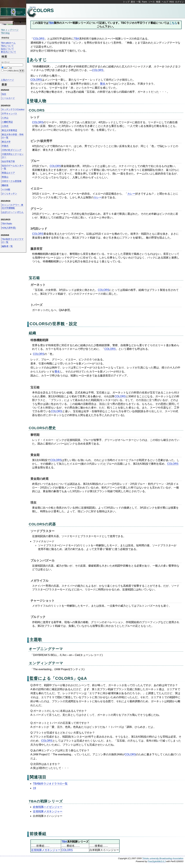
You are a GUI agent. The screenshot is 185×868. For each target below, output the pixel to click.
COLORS (43, 10)
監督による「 (42, 678)
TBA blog (5, 33)
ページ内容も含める (11, 71)
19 (34, 788)
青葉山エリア (8, 173)
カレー (131, 194)
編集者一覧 (7, 246)
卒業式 (5, 146)
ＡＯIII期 (6, 190)
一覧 (138, 2)
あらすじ (38, 60)
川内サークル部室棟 (12, 181)
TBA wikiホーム (8, 43)
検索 (158, 2)
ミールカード (8, 98)
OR (11, 68)
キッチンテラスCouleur (13, 109)
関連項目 (38, 777)
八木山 (5, 118)
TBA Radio (7, 224)
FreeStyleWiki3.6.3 (157, 861)
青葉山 (5, 177)
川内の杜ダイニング (12, 150)
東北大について (8, 52)
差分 (133, 2)
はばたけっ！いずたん (13, 212)
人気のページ (7, 80)
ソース (151, 2)
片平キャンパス (9, 114)
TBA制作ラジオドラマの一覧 (50, 784)
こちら (173, 23)
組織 (32, 333)
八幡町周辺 (7, 122)
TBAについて (7, 46)
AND (5, 68)
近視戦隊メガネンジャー (48, 811)
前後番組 (38, 834)
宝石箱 (34, 278)
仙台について (7, 49)
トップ (126, 2)
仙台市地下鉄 (8, 161)
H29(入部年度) (9, 228)
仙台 (4, 94)
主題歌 (36, 640)
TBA (51, 23)
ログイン (179, 2)
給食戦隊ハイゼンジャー (48, 807)
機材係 (5, 185)
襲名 (103, 84)
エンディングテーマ (46, 663)
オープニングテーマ (46, 649)
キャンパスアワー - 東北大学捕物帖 (13, 206)
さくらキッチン (9, 194)
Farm (145, 2)
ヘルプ (165, 2)
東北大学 (6, 142)
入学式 (5, 126)
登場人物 (38, 101)
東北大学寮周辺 (9, 130)
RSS (172, 2)
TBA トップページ (10, 30)
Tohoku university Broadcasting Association (163, 858)
